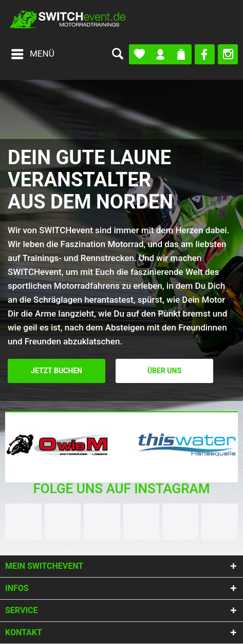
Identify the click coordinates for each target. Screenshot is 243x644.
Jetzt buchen (57, 371)
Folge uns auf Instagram (121, 489)
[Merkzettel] (139, 54)
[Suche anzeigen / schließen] (117, 54)
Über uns (164, 371)
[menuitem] (32, 54)
